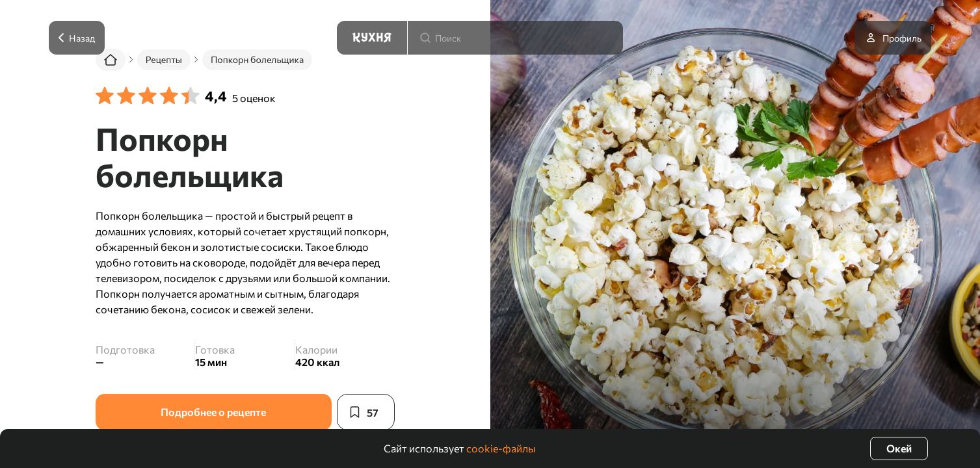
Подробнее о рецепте (213, 412)
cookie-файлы (501, 448)
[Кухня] (372, 38)
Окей (899, 448)
